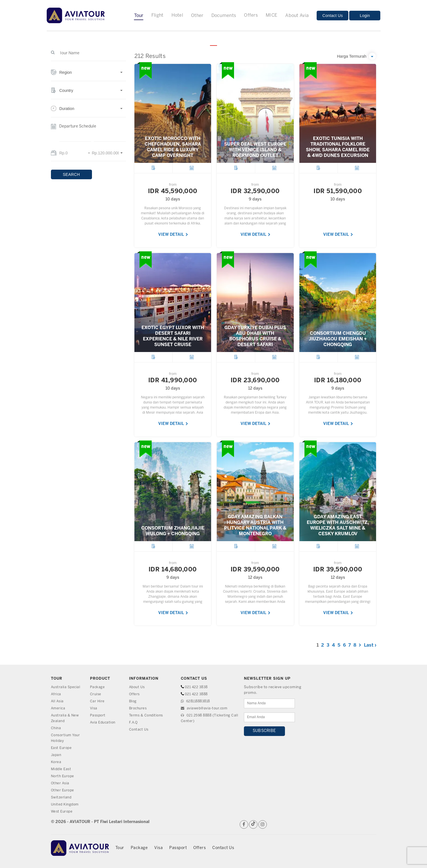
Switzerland (62, 797)
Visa (94, 708)
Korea (56, 762)
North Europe (64, 776)
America (59, 708)
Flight (157, 15)
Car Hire (97, 701)
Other (197, 16)
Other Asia (61, 783)
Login (365, 16)
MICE (272, 15)
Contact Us (332, 16)
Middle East (62, 769)
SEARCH (71, 174)
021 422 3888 (198, 694)
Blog (133, 701)
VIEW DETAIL (173, 235)
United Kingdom (66, 805)
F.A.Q (134, 723)
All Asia (58, 701)
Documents (224, 16)
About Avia (297, 16)
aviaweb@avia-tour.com (206, 708)
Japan (57, 755)
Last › (370, 645)
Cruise (96, 694)
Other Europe (63, 790)
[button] (88, 75)
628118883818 (197, 701)
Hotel (177, 15)
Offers (251, 15)
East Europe (62, 748)
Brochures (139, 708)
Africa (56, 694)
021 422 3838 (198, 687)
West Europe (63, 812)
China (56, 728)
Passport (98, 715)
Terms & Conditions (147, 715)
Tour (139, 16)
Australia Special (66, 687)
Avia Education (104, 723)
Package (98, 687)
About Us (138, 687)
